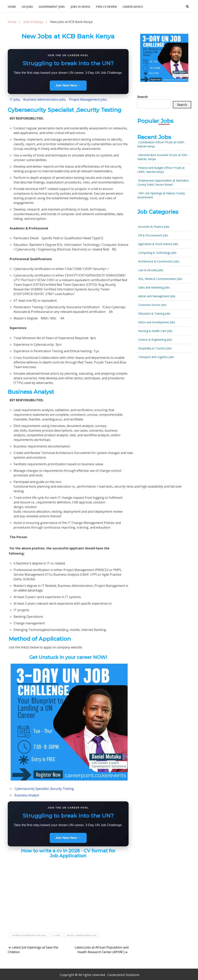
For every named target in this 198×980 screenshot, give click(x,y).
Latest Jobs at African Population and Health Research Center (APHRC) (102, 950)
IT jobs (56, 935)
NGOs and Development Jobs (157, 322)
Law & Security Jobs (151, 270)
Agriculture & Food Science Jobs (158, 244)
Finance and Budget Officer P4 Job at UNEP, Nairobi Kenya (161, 170)
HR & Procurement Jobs (153, 235)
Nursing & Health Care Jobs (155, 331)
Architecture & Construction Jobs (159, 261)
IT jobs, (15, 99)
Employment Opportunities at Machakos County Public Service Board (163, 182)
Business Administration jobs (29, 935)
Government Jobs (52, 7)
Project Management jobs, (88, 99)
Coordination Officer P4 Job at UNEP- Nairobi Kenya (161, 144)
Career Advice (133, 7)
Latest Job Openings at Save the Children (33, 950)
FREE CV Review (106, 7)
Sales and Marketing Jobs (154, 287)
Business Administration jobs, (44, 99)
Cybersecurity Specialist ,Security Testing (44, 789)
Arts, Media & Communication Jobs (160, 279)
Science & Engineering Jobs (155, 340)
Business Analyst (27, 795)
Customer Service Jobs (152, 305)
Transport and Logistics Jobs (156, 357)
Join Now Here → (68, 85)
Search (143, 97)
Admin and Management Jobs (157, 296)
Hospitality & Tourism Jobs (155, 348)
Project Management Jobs (82, 935)
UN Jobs (27, 7)
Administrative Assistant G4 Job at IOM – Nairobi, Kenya (163, 157)
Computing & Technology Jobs (157, 253)
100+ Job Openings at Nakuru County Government (161, 195)
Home (12, 7)
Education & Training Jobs (154, 314)
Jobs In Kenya (80, 7)
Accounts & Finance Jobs (154, 227)
